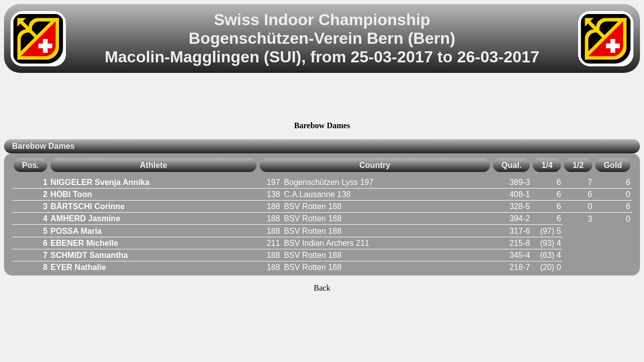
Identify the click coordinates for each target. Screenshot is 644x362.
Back (322, 288)
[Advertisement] (322, 99)
